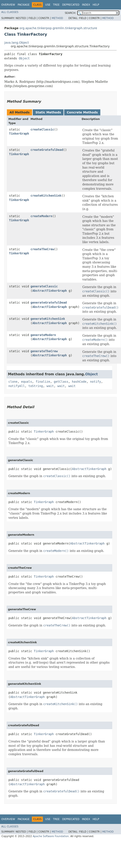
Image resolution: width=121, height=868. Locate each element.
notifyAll (17, 386)
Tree (56, 5)
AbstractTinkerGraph (50, 291)
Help (96, 5)
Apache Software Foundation (51, 836)
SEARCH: (71, 13)
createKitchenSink (46, 196)
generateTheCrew (44, 351)
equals (27, 382)
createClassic (42, 129)
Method (57, 18)
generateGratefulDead (49, 303)
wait (50, 386)
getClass (61, 382)
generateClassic (44, 286)
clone (13, 382)
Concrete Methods (82, 112)
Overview (8, 5)
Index (86, 5)
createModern (41, 216)
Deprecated (71, 5)
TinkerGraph (19, 134)
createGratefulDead (47, 150)
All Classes (10, 12)
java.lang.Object (17, 43)
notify (95, 382)
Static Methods (48, 112)
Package (24, 5)
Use (48, 5)
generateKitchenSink (48, 319)
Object (24, 58)
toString (36, 386)
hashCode (79, 382)
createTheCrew (42, 249)
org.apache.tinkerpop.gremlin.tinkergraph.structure (58, 28)
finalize (43, 382)
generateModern (43, 335)
